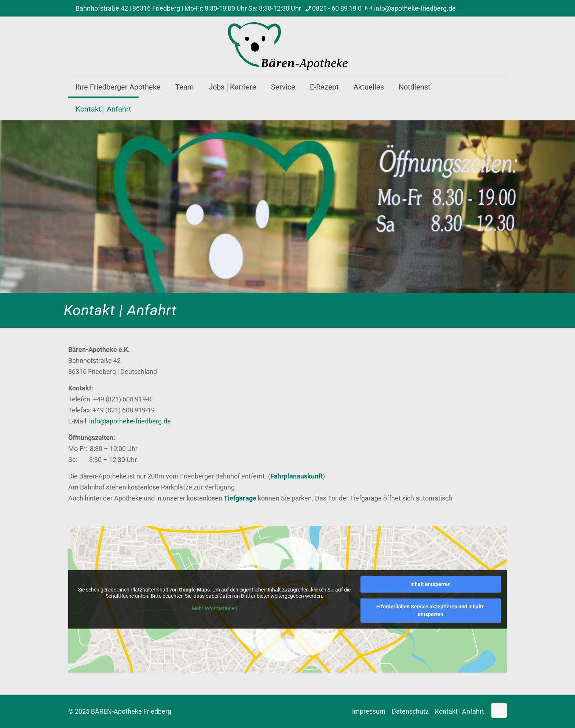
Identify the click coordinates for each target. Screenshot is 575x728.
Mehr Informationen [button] (215, 608)
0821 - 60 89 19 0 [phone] (337, 8)
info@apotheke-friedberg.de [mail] (414, 8)
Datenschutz (410, 711)
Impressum (369, 711)
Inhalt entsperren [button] (431, 584)
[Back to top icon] (499, 710)
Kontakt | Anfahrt (459, 711)
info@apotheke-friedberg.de (130, 421)
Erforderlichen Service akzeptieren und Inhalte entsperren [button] (431, 610)
